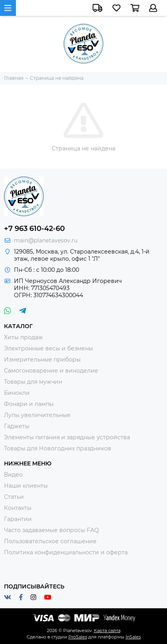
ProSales (78, 637)
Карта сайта (107, 631)
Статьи (14, 497)
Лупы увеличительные (37, 415)
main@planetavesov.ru (46, 240)
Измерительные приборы (42, 359)
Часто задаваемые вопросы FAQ (51, 530)
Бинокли (17, 393)
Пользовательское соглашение (50, 541)
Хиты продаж (23, 337)
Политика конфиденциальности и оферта (66, 552)
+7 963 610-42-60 (34, 229)
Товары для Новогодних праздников (58, 448)
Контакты (18, 508)
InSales (133, 637)
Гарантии (18, 519)
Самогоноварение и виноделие (51, 371)
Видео (13, 475)
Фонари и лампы (29, 404)
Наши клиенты (26, 486)
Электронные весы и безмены (49, 348)
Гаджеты (17, 426)
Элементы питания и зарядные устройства (67, 437)
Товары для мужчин (33, 382)
